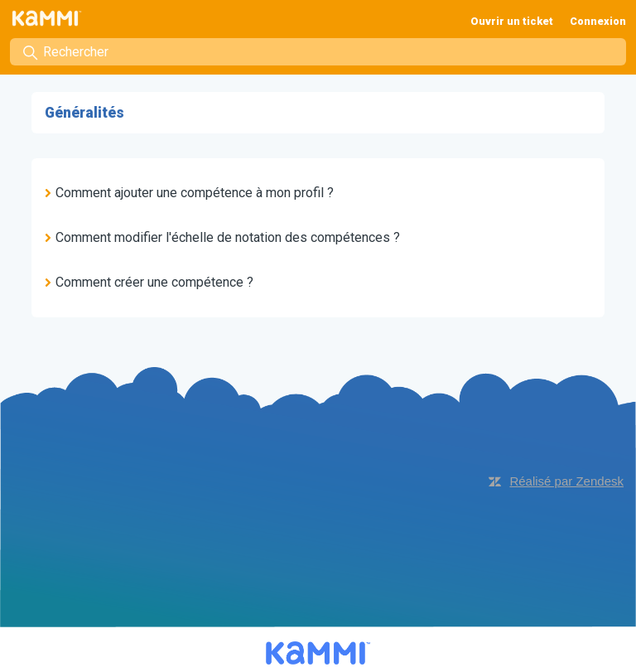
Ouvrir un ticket (512, 21)
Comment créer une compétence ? (154, 282)
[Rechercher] (318, 52)
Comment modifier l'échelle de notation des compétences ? (228, 237)
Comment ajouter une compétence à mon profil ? (195, 193)
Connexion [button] (598, 21)
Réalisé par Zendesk (566, 481)
